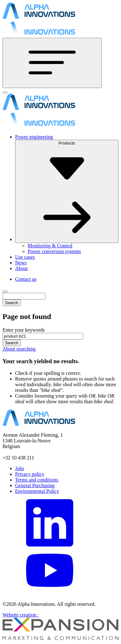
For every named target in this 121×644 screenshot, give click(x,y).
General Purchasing (35, 485)
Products (67, 191)
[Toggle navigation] (52, 63)
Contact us (26, 279)
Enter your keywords (24, 330)
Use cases (25, 257)
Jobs (19, 468)
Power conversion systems (54, 251)
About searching (19, 349)
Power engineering (34, 137)
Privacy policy (30, 474)
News (21, 263)
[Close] (5, 92)
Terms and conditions (37, 480)
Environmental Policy (37, 491)
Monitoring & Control (50, 246)
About (21, 268)
